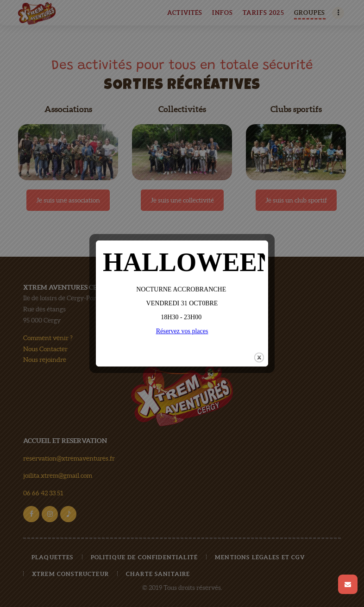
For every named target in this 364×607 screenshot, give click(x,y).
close (259, 353)
